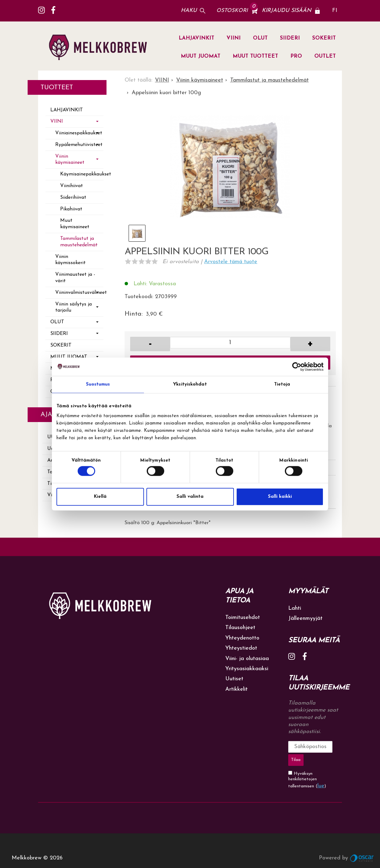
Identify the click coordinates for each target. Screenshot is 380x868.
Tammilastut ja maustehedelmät (79, 242)
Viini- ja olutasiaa (247, 659)
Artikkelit (237, 689)
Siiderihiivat (73, 198)
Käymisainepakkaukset (82, 174)
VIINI (234, 38)
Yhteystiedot (241, 648)
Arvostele (231, 262)
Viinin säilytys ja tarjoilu (74, 307)
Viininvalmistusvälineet (79, 293)
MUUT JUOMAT (201, 56)
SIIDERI (290, 38)
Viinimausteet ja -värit (75, 278)
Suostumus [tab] (98, 384)
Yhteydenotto (242, 638)
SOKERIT (324, 38)
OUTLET (325, 56)
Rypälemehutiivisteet (79, 145)
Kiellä (100, 496)
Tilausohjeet (240, 628)
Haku (189, 11)
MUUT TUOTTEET (255, 56)
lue (321, 771)
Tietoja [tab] (282, 384)
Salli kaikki (280, 496)
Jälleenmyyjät (305, 618)
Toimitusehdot (243, 618)
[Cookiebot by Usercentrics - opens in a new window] (297, 367)
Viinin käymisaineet (70, 160)
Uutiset (234, 679)
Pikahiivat (71, 209)
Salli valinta (190, 496)
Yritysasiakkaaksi (247, 669)
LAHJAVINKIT (196, 38)
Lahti (295, 608)
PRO (296, 56)
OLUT (260, 38)
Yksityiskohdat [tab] (190, 384)
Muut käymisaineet (75, 224)
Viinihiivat (72, 186)
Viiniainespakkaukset (79, 133)
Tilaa (333, 747)
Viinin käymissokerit (70, 260)
